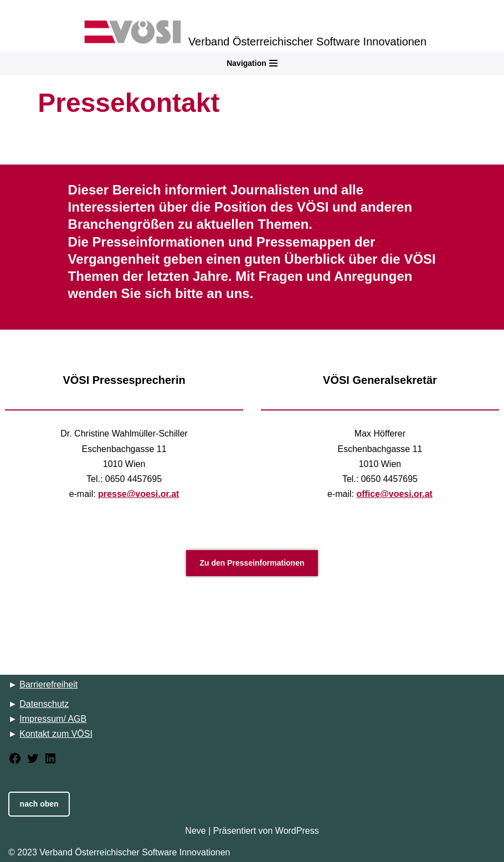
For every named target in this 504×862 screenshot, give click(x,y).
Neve (195, 831)
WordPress (297, 831)
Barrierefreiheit (48, 684)
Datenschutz (44, 704)
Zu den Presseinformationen (252, 563)
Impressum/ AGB (53, 719)
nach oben (39, 804)
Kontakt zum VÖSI (56, 734)
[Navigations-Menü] (252, 63)
